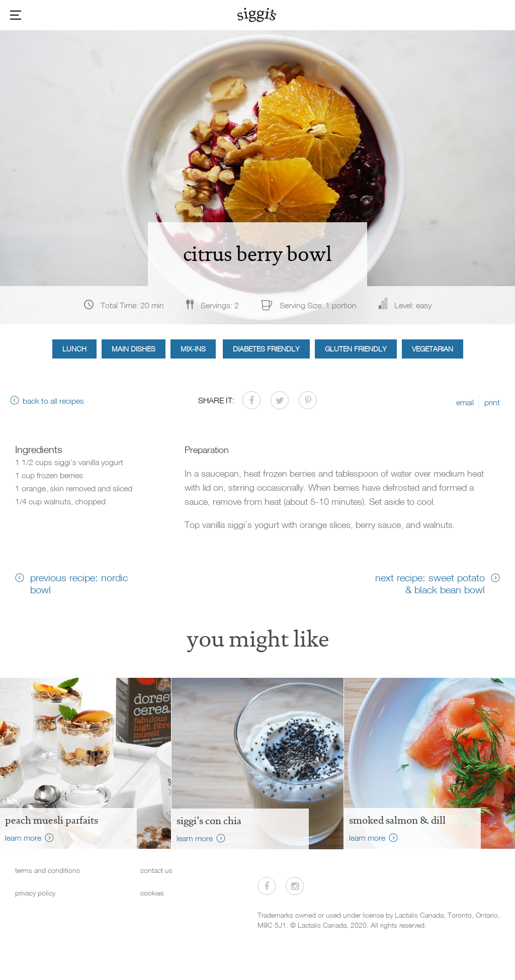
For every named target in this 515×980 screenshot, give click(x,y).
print (492, 402)
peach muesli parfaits (52, 820)
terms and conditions (48, 870)
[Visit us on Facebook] (267, 886)
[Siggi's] (258, 15)
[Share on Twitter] (280, 400)
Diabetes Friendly (266, 349)
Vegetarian (433, 349)
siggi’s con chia (209, 821)
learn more (23, 838)
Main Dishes (134, 349)
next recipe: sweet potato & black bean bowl (430, 583)
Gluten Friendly (356, 349)
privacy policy (35, 893)
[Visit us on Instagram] (295, 886)
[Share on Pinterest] (308, 400)
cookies (152, 893)
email (465, 402)
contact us (156, 870)
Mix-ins (193, 349)
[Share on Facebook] (251, 400)
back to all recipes (53, 401)
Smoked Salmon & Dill (397, 820)
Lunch (74, 349)
